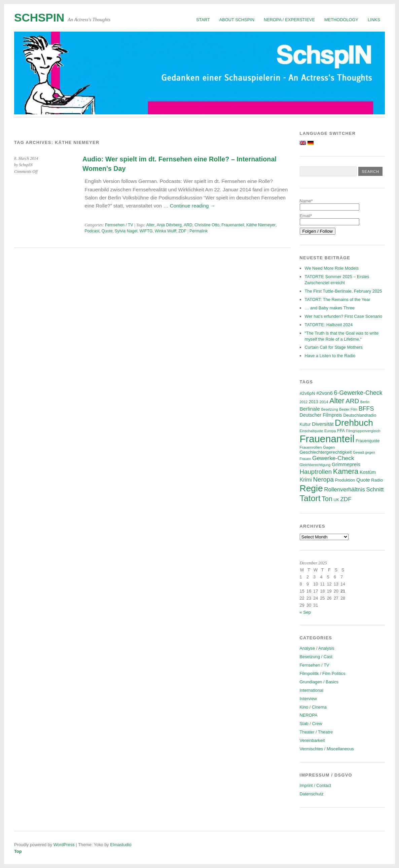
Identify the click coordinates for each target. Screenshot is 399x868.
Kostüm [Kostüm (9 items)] (368, 472)
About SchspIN (237, 20)
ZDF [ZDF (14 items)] (346, 499)
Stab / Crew (311, 724)
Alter (151, 225)
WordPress (64, 845)
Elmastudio (121, 845)
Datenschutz (312, 794)
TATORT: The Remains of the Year (338, 299)
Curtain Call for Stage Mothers (334, 347)
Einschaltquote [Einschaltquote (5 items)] (312, 431)
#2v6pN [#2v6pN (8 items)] (307, 393)
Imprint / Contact (316, 785)
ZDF (182, 231)
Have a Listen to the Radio (330, 356)
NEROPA (309, 715)
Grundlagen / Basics (319, 682)
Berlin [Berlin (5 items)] (365, 402)
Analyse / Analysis (317, 648)
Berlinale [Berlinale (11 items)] (310, 409)
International (312, 690)
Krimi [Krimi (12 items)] (306, 480)
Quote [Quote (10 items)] (363, 480)
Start (203, 20)
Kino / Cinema (313, 707)
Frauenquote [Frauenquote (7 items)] (368, 441)
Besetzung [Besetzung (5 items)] (329, 409)
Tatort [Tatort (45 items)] (310, 498)
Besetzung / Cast (316, 657)
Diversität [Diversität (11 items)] (323, 424)
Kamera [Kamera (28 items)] (346, 471)
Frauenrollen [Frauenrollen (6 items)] (311, 447)
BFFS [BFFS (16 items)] (366, 409)
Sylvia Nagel (126, 231)
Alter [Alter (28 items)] (337, 401)
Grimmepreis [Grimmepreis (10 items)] (346, 464)
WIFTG (146, 231)
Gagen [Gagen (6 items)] (329, 447)
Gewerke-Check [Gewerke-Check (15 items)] (333, 458)
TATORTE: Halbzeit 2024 (329, 325)
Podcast (92, 231)
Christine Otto (207, 225)
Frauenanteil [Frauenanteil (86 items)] (327, 439)
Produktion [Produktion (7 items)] (345, 480)
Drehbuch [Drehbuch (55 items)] (354, 423)
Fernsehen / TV (119, 225)
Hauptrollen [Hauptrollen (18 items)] (316, 472)
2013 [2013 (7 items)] (314, 402)
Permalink (198, 231)
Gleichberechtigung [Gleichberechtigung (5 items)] (315, 465)
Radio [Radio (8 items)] (377, 480)
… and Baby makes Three (330, 308)
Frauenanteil (233, 225)
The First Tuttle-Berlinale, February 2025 (343, 291)
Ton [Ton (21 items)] (327, 499)
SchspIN (39, 18)
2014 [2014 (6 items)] (324, 402)
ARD (188, 225)
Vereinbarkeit (312, 740)
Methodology (341, 20)
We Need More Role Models (332, 268)
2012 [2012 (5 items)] (304, 402)
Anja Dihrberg (169, 225)
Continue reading (193, 206)
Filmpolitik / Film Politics (323, 673)
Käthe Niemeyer (261, 225)
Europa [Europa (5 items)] (330, 431)
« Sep (305, 612)
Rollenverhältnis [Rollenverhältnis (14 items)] (344, 489)
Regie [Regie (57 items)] (311, 488)
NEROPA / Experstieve (289, 20)
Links (374, 20)
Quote (107, 231)
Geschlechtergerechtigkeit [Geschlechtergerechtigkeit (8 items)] (326, 452)
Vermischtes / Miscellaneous (327, 749)
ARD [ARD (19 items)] (352, 401)
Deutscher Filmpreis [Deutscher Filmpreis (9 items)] (321, 415)
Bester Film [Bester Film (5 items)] (348, 409)
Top (18, 851)
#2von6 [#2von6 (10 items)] (324, 393)
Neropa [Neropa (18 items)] (323, 479)
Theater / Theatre (316, 732)
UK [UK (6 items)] (336, 500)
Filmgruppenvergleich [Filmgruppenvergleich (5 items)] (363, 431)
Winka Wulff (166, 231)
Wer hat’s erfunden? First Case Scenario (344, 316)
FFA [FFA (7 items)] (341, 431)
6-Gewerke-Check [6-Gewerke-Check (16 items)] (358, 393)
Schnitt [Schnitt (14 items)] (375, 489)
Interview (308, 699)
